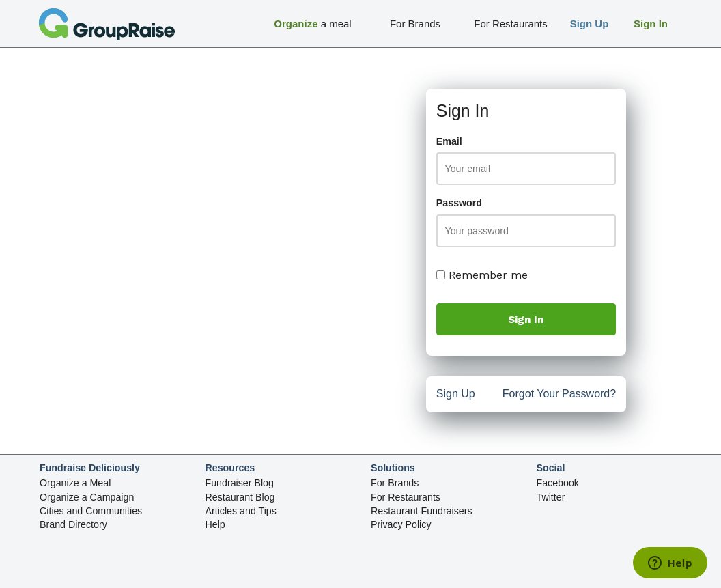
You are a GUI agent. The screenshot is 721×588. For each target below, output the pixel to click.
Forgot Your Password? (559, 395)
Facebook (558, 483)
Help (215, 524)
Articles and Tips (241, 511)
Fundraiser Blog (240, 483)
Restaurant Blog (240, 497)
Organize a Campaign (87, 497)
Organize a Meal (75, 483)
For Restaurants (406, 497)
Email (449, 141)
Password (459, 203)
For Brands (395, 483)
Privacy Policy (401, 524)
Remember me (482, 275)
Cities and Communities (91, 511)
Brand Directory (73, 524)
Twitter (551, 497)
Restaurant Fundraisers (422, 511)
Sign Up (456, 395)
